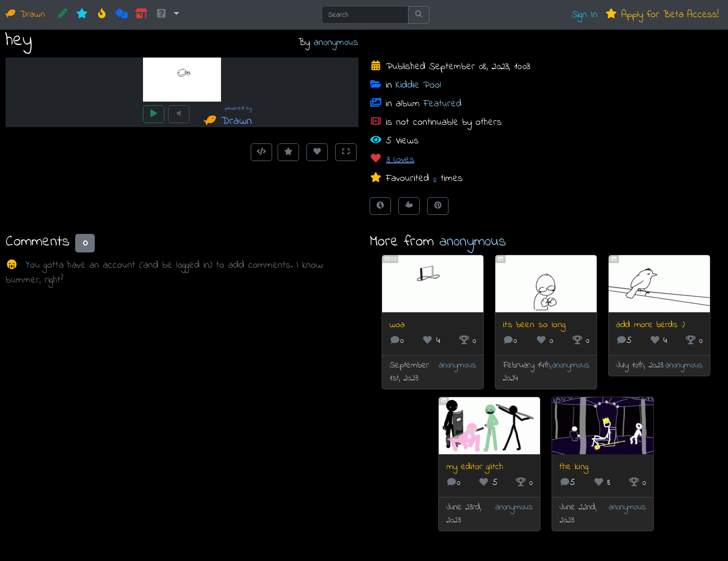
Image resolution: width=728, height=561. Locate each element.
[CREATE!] (62, 15)
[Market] (141, 15)
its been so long (534, 325)
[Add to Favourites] (288, 152)
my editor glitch (475, 467)
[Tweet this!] (409, 206)
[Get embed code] (261, 152)
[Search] (365, 15)
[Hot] (102, 15)
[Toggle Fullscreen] (346, 152)
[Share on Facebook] (380, 206)
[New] (82, 15)
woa (397, 325)
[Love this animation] (317, 152)
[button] (167, 15)
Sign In (585, 15)
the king (574, 467)
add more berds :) (650, 325)
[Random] (121, 15)
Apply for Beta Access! (662, 15)
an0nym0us (336, 42)
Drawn (25, 15)
